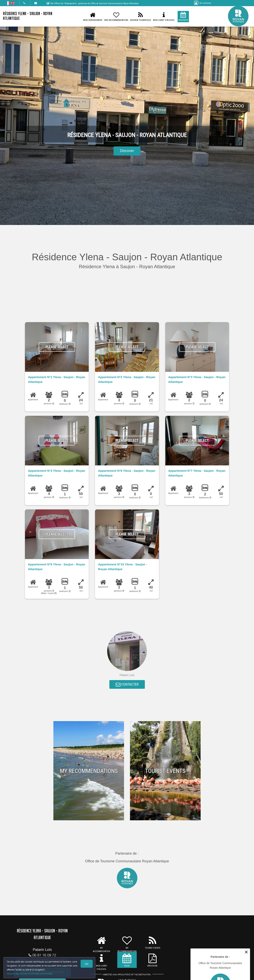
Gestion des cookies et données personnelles (30, 973)
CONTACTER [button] (127, 685)
